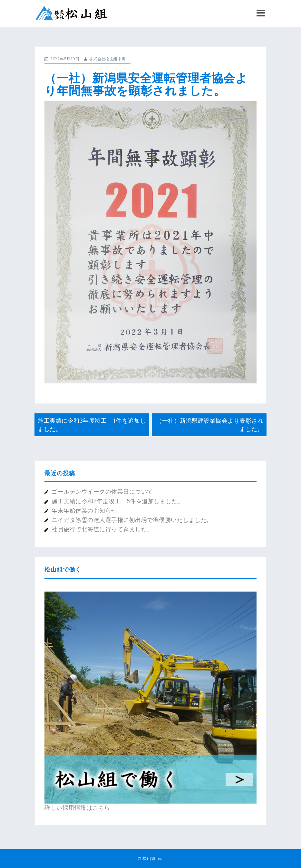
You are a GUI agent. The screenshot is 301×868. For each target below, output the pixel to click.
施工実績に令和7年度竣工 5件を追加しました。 (118, 501)
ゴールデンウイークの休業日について (102, 492)
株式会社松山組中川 (107, 59)
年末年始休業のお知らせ (84, 511)
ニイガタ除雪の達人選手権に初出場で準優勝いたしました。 (132, 520)
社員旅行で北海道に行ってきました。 (102, 529)
